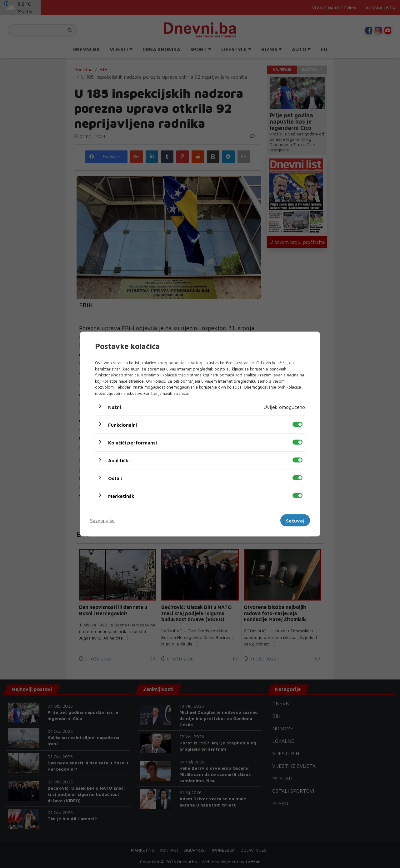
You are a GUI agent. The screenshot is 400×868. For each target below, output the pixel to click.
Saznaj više (102, 520)
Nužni (115, 407)
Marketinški (122, 496)
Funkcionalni (122, 425)
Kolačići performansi (132, 443)
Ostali (115, 478)
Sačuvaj (295, 520)
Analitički (119, 460)
